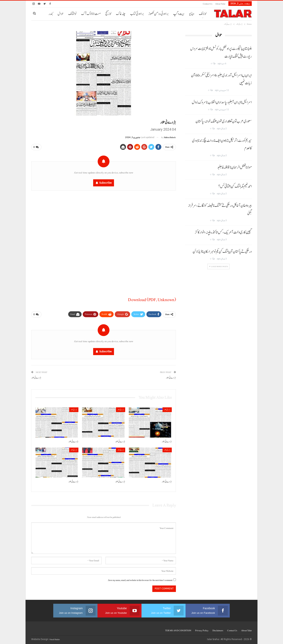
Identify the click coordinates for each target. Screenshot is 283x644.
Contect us (208, 4)
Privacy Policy (202, 629)
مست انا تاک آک (91, 14)
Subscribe (105, 182)
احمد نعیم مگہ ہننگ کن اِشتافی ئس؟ (235, 186)
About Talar (220, 4)
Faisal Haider (55, 638)
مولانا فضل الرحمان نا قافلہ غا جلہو (235, 167)
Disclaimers (218, 629)
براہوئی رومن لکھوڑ (158, 14)
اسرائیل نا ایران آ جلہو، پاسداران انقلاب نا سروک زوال (222, 102)
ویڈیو (192, 14)
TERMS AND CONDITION (178, 629)
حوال (61, 14)
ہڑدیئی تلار (167, 408)
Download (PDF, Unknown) (152, 299)
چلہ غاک (121, 14)
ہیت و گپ (179, 14)
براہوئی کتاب (137, 14)
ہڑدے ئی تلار (171, 376)
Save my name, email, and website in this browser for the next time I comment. (140, 579)
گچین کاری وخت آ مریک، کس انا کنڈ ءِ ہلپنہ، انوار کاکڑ (223, 232)
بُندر (51, 14)
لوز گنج (108, 14)
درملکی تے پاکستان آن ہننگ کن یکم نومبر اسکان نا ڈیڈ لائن (222, 252)
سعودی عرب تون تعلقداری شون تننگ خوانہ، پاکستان (224, 121)
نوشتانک (72, 14)
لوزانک (203, 14)
